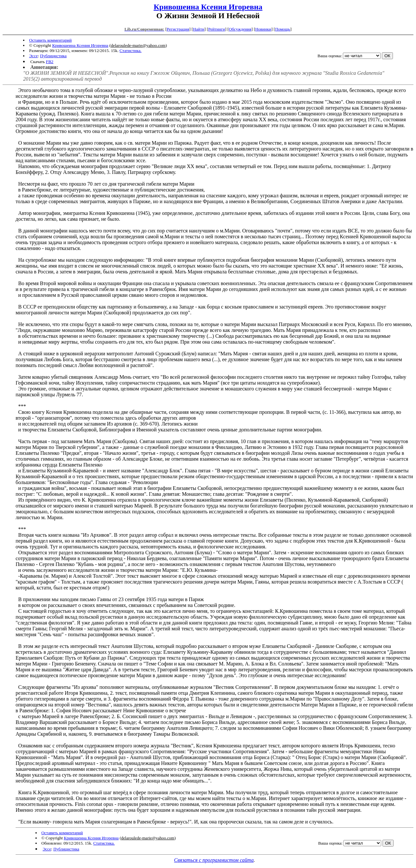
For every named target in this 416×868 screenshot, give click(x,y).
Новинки (263, 29)
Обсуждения (240, 29)
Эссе (34, 56)
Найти (199, 29)
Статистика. (131, 51)
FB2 (50, 62)
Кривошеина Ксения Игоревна (208, 7)
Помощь (282, 29)
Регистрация (178, 29)
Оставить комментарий (51, 40)
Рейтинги (217, 29)
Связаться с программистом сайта (214, 860)
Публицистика (53, 56)
